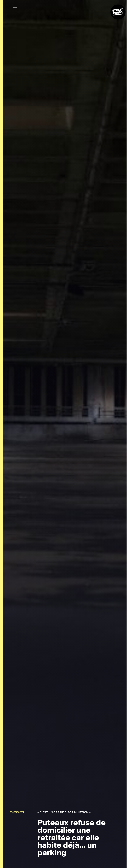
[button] (15, 7)
